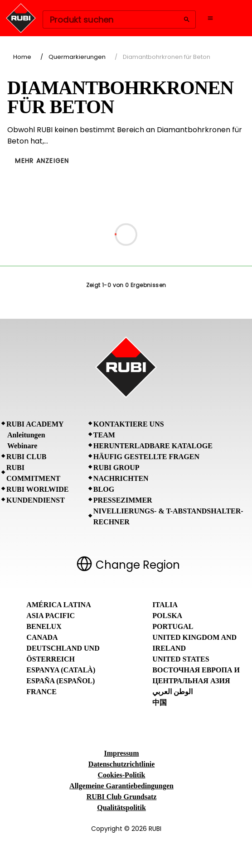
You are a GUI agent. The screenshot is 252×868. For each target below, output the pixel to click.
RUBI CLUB (26, 457)
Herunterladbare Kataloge (153, 446)
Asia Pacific (51, 616)
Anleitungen (26, 435)
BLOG (104, 489)
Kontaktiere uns (129, 424)
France (41, 692)
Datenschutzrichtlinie (122, 764)
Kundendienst (36, 500)
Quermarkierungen (77, 57)
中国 (160, 703)
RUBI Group (116, 468)
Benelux (44, 626)
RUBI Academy (35, 424)
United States (181, 659)
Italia (165, 605)
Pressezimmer (123, 500)
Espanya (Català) (61, 670)
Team (104, 435)
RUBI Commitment (33, 473)
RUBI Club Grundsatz (122, 797)
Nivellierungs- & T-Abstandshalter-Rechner (168, 516)
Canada (42, 637)
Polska (167, 616)
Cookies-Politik (122, 775)
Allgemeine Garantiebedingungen (121, 786)
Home (22, 57)
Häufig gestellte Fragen (146, 457)
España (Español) (61, 681)
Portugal (173, 626)
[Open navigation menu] (210, 18)
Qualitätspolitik (121, 808)
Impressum (121, 753)
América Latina (58, 605)
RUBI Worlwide (37, 489)
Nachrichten (121, 478)
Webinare (22, 446)
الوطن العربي (172, 692)
